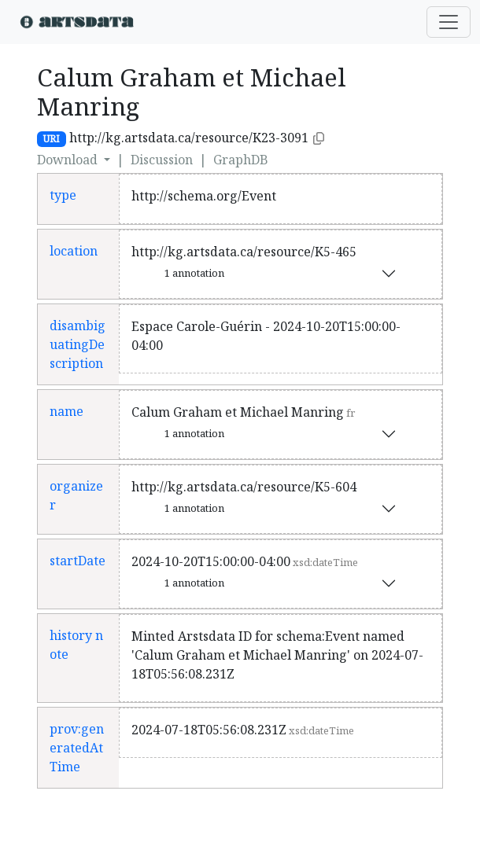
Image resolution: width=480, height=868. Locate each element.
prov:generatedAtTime (77, 748)
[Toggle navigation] (449, 22)
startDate (78, 561)
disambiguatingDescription (78, 344)
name (66, 411)
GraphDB (241, 160)
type (63, 195)
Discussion (162, 160)
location (74, 251)
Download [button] (69, 160)
